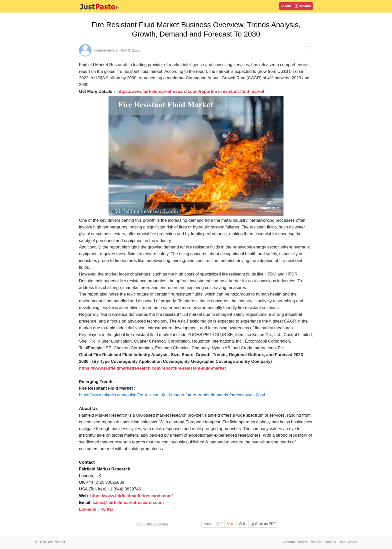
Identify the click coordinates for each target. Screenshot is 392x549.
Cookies (330, 542)
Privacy (315, 542)
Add (286, 6)
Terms (302, 542)
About (353, 542)
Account (303, 6)
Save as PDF (263, 524)
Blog (342, 542)
